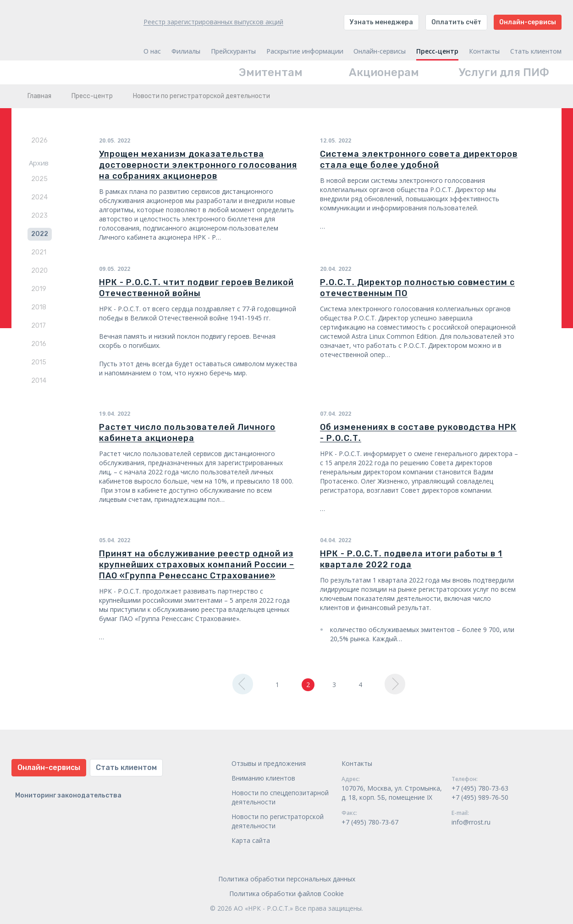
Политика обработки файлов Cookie (286, 894)
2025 (39, 179)
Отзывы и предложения (269, 763)
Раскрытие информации (305, 51)
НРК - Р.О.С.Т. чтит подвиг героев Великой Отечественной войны (196, 288)
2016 (39, 344)
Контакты (484, 51)
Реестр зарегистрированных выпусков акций (213, 22)
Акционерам (384, 72)
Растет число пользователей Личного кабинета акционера (187, 433)
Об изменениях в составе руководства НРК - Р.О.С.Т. (418, 433)
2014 (39, 381)
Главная (39, 96)
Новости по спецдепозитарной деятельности (280, 797)
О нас (152, 51)
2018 (39, 307)
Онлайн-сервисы (528, 22)
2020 (39, 271)
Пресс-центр (437, 51)
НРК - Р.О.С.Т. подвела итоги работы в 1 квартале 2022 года (411, 559)
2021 (39, 252)
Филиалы (186, 51)
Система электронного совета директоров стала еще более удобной (419, 159)
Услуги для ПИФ (504, 72)
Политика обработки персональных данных (287, 879)
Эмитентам (271, 72)
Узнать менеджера (381, 22)
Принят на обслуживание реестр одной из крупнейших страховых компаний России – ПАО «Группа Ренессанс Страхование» (197, 565)
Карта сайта (251, 840)
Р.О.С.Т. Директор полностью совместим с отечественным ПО (417, 288)
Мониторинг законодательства (68, 795)
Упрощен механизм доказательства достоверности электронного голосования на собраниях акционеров (198, 165)
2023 (39, 216)
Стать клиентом (536, 51)
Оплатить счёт (456, 22)
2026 (39, 140)
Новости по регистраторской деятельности (278, 821)
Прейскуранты (233, 51)
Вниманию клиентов (263, 778)
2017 (39, 326)
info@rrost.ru (471, 822)
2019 (39, 289)
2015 (39, 362)
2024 (39, 197)
